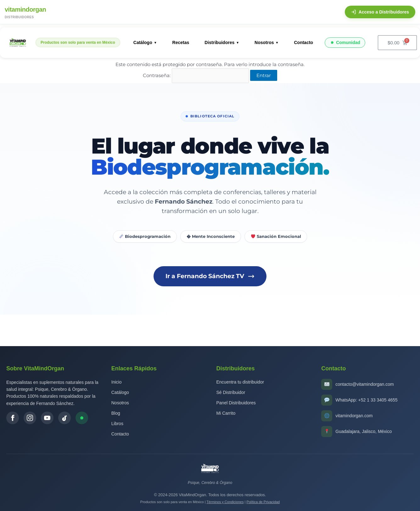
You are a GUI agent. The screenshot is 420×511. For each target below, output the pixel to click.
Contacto (303, 42)
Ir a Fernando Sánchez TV (210, 276)
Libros (117, 424)
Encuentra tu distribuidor (240, 382)
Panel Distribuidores (236, 403)
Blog (116, 413)
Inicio (117, 382)
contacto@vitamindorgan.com (364, 384)
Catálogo (143, 42)
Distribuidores (219, 42)
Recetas (181, 42)
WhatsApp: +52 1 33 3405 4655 (366, 400)
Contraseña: (196, 75)
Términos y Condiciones (225, 502)
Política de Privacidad (263, 502)
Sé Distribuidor (231, 392)
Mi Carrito (226, 413)
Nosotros (264, 42)
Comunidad (345, 43)
